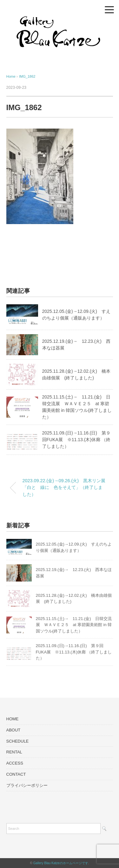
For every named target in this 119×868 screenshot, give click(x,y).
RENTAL (14, 752)
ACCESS (15, 763)
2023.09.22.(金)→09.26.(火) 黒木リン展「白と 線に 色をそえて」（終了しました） (64, 487)
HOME (13, 719)
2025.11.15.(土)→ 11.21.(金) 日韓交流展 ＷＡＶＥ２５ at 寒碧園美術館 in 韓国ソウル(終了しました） (74, 625)
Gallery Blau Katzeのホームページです (61, 863)
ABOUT (13, 730)
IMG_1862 (27, 76)
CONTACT (16, 774)
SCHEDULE (18, 741)
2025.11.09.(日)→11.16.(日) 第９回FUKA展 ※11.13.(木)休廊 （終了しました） (76, 440)
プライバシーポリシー (27, 785)
